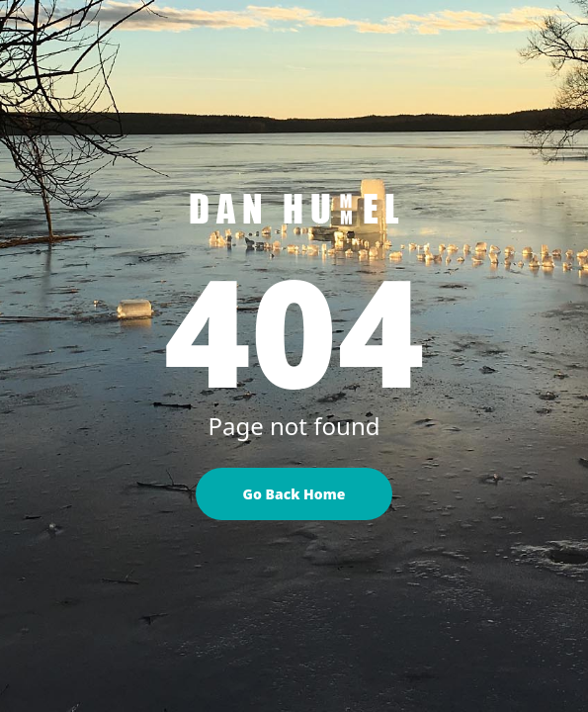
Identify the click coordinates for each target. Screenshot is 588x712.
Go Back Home (294, 494)
